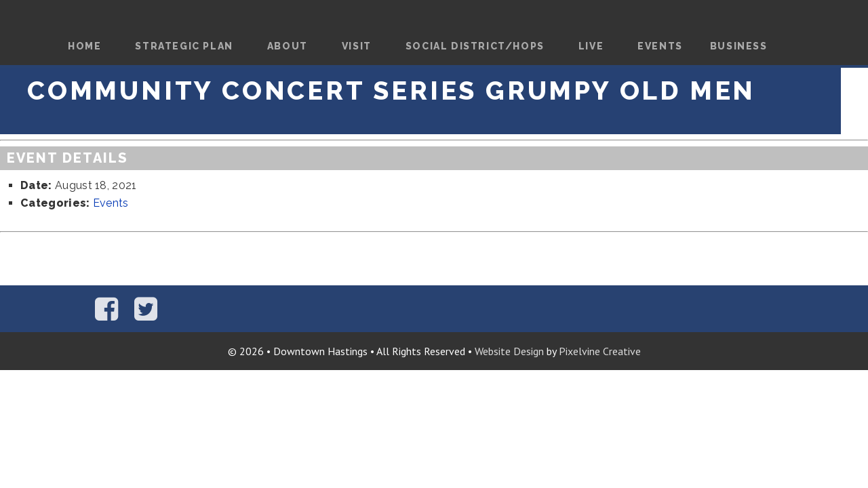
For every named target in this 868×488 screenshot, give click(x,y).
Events (111, 203)
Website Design (509, 351)
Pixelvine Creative (600, 351)
